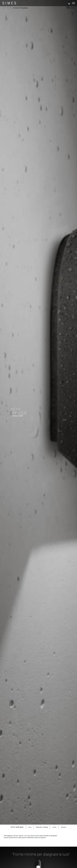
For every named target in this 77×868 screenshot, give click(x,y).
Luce (30, 827)
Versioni (64, 827)
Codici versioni (71, 8)
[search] (69, 4)
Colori (54, 827)
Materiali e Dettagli (42, 827)
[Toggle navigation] (73, 3)
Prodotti (9, 8)
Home (4, 8)
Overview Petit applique (20, 8)
